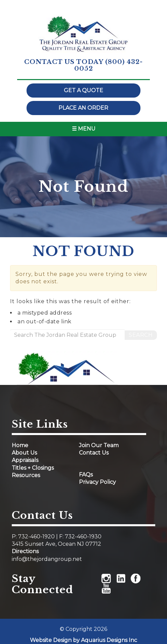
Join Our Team (99, 445)
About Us (24, 453)
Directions (25, 551)
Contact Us (94, 453)
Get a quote (83, 90)
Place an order (83, 108)
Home (20, 445)
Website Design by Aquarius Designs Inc (83, 640)
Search (141, 335)
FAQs (86, 475)
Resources (26, 475)
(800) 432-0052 (109, 65)
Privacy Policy (97, 482)
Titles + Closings (33, 468)
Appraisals (25, 460)
